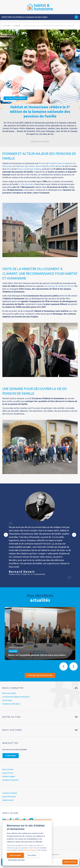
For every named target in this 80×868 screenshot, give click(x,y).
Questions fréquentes (10, 780)
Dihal (9, 169)
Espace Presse (8, 773)
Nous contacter (8, 769)
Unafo (43, 163)
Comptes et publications (11, 704)
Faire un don (70, 862)
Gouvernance (7, 700)
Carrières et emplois (10, 793)
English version (8, 800)
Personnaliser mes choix (16, 860)
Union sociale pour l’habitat (29, 169)
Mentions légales (9, 776)
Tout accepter (15, 855)
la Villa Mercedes (26, 184)
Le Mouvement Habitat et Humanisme (16, 697)
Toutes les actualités (40, 675)
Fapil (60, 166)
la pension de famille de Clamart (60, 286)
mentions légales (30, 850)
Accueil (8, 26)
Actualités (17, 26)
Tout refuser (32, 855)
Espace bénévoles (9, 797)
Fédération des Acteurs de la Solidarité (32, 166)
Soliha (52, 166)
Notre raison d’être (9, 693)
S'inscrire (11, 756)
